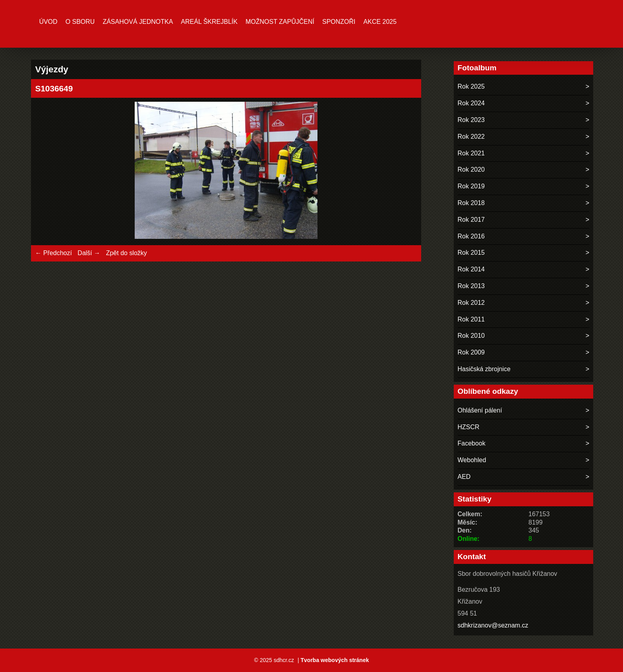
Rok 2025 (471, 86)
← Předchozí (53, 253)
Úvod (48, 22)
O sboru (80, 22)
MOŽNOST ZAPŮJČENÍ (280, 22)
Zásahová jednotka (138, 22)
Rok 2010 (471, 336)
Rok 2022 (471, 137)
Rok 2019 (471, 186)
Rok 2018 (471, 203)
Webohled (472, 460)
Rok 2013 (471, 286)
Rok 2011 (471, 319)
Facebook (472, 443)
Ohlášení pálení (480, 410)
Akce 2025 (380, 22)
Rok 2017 (471, 220)
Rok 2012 (471, 303)
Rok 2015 (471, 253)
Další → (89, 253)
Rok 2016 (471, 236)
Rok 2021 (471, 153)
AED (464, 477)
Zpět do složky (127, 253)
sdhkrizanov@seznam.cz (493, 625)
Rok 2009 (471, 352)
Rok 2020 (471, 169)
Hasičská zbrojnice (484, 369)
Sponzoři (339, 22)
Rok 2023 (471, 120)
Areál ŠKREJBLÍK (209, 22)
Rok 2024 (471, 103)
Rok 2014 (471, 269)
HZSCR (469, 427)
